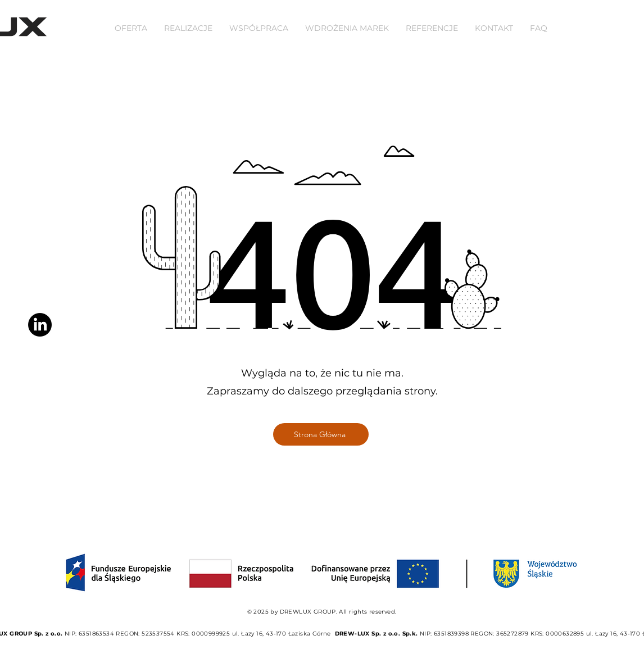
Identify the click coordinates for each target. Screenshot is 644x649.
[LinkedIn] (40, 325)
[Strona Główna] (321, 434)
